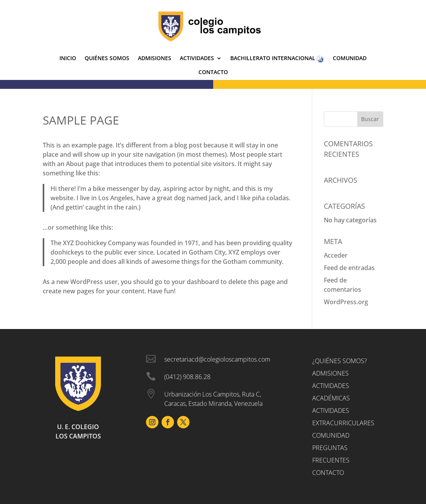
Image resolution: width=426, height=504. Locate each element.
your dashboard (195, 282)
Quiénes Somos (107, 59)
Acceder (336, 255)
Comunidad (350, 59)
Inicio (68, 59)
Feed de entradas (349, 268)
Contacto (213, 73)
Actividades (197, 59)
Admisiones (155, 59)
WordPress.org (346, 302)
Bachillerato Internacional (277, 59)
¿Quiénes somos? (340, 361)
